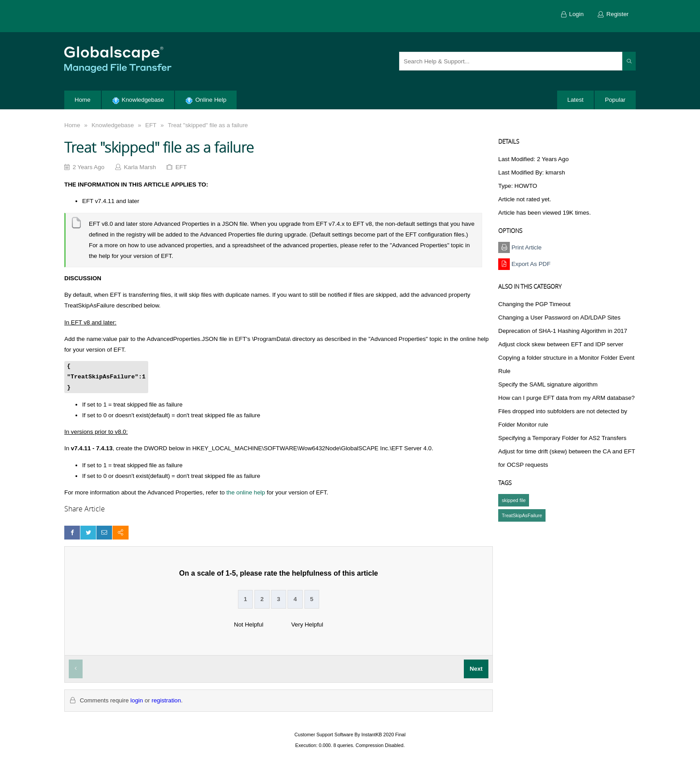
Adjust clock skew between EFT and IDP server (561, 344)
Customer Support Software (324, 735)
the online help (246, 492)
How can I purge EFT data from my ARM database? (567, 398)
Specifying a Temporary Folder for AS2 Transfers (562, 438)
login (137, 700)
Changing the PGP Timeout (534, 304)
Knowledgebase (113, 125)
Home (72, 125)
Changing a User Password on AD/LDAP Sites (559, 318)
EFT (151, 125)
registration (166, 700)
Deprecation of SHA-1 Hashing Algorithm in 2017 (563, 331)
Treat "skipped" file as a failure (208, 125)
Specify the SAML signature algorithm (548, 384)
